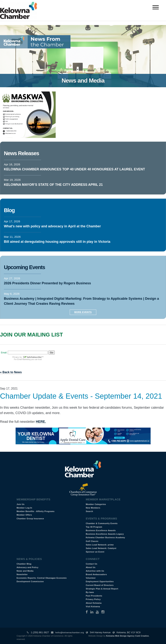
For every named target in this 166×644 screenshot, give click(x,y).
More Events (83, 312)
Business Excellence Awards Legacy (105, 534)
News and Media (25, 571)
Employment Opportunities (100, 581)
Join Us (21, 504)
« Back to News (11, 372)
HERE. (41, 422)
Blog (9, 210)
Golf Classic (92, 541)
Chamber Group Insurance (30, 519)
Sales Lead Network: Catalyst (101, 548)
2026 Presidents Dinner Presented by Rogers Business (47, 283)
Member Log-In (24, 508)
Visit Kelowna (93, 607)
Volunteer (91, 578)
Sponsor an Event (95, 552)
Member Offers (24, 515)
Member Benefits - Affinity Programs (36, 511)
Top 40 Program (94, 527)
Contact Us (91, 564)
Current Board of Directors (100, 585)
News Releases (21, 153)
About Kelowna (94, 603)
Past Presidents (94, 596)
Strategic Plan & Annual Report (102, 589)
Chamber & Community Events (102, 523)
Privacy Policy (93, 599)
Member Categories (96, 504)
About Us (91, 567)
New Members (93, 508)
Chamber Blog (24, 564)
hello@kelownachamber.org (70, 632)
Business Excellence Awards (101, 530)
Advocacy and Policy (28, 567)
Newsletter (22, 574)
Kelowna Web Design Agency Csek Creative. (128, 636)
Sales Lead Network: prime (100, 545)
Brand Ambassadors (96, 574)
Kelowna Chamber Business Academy (105, 537)
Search (89, 511)
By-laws (90, 592)
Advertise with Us (95, 571)
